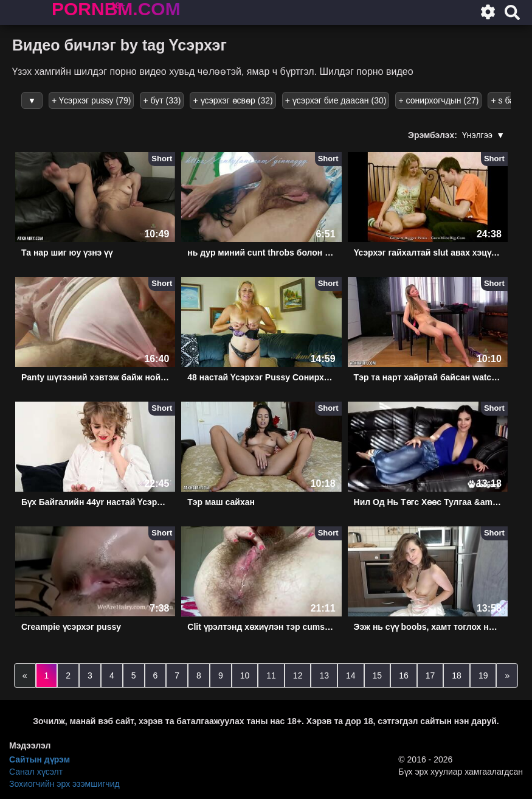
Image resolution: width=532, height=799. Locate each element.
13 (324, 675)
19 (483, 675)
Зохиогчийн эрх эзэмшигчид (64, 784)
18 (457, 675)
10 (245, 675)
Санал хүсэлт (36, 772)
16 (404, 675)
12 (298, 675)
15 (378, 675)
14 (351, 675)
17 (430, 675)
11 (271, 675)
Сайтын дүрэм (40, 759)
